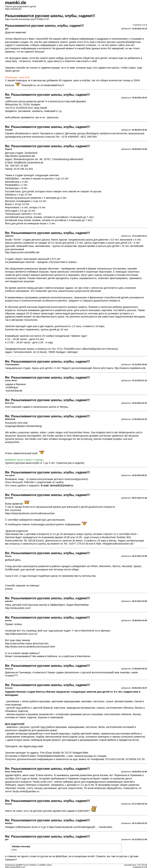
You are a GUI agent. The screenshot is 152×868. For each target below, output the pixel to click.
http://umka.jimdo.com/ (18, 608)
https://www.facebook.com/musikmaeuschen (30, 513)
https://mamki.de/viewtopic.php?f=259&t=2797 (27, 19)
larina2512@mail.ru (62, 485)
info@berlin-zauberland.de (28, 163)
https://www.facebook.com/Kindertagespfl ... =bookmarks (80, 827)
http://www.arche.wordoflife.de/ (22, 252)
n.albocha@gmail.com (93, 349)
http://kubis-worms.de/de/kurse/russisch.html (30, 647)
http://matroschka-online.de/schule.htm (27, 644)
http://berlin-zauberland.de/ (20, 156)
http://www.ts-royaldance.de (130, 368)
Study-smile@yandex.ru (26, 791)
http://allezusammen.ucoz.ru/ (21, 634)
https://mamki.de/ (13, 9)
